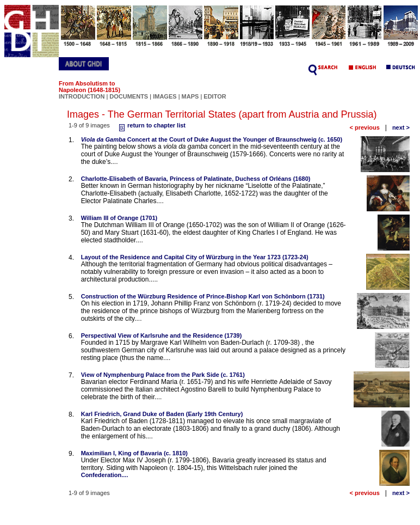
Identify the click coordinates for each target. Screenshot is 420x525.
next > (401, 127)
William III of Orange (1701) (119, 218)
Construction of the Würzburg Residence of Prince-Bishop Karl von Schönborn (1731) (203, 296)
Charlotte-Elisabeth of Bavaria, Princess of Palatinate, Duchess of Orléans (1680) (196, 179)
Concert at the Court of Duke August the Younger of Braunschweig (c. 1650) (212, 139)
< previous (364, 127)
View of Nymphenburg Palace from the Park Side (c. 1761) (163, 375)
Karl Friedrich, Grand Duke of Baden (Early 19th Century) (162, 414)
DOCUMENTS (129, 96)
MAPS (190, 96)
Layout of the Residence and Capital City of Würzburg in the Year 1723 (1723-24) (195, 257)
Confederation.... (105, 475)
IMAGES (165, 96)
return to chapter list (151, 125)
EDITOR (215, 96)
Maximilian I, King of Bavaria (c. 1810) (134, 453)
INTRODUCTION (82, 96)
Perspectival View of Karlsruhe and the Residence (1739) (162, 335)
